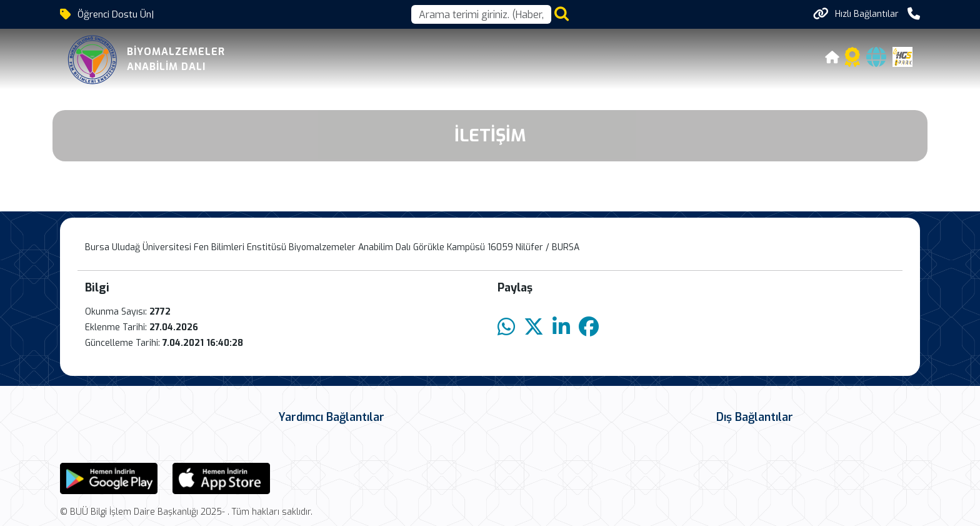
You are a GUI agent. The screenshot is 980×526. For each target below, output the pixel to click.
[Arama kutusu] (481, 14)
